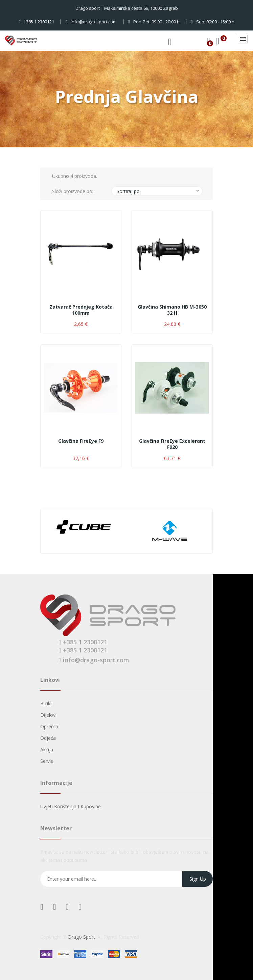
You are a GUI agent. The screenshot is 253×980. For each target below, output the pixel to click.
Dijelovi (48, 715)
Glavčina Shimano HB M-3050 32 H (172, 310)
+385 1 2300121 (37, 22)
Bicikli (46, 703)
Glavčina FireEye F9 (81, 441)
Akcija (47, 749)
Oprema (49, 726)
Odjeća (48, 738)
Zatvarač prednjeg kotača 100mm (81, 310)
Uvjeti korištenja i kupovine (71, 806)
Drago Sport (82, 937)
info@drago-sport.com (91, 22)
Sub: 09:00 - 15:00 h (213, 22)
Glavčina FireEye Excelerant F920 (172, 444)
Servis (47, 761)
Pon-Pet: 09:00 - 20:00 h (154, 22)
